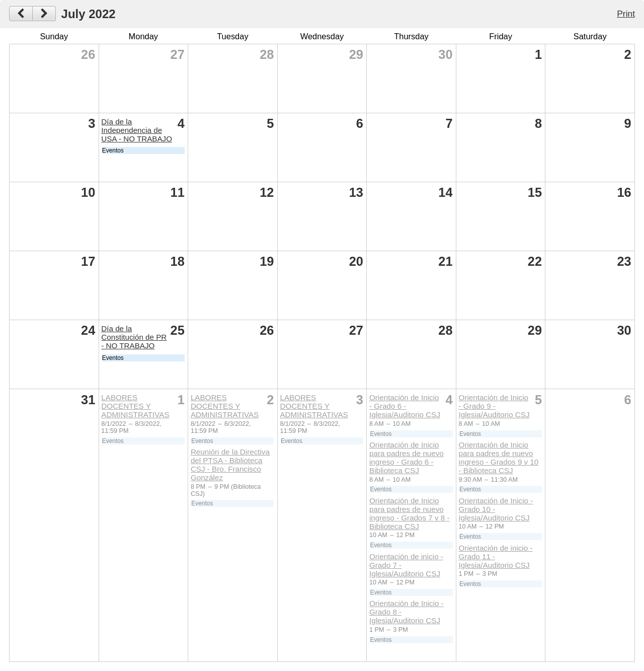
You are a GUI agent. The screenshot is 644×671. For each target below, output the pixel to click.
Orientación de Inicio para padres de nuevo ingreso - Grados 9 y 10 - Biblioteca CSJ (499, 458)
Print (626, 14)
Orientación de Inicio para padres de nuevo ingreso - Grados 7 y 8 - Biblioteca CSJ (410, 513)
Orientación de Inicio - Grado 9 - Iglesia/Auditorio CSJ (494, 406)
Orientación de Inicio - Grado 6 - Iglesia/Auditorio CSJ (405, 406)
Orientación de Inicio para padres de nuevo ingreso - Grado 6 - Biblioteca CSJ (407, 458)
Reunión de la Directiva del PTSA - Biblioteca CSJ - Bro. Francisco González (230, 465)
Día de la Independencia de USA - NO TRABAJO (137, 130)
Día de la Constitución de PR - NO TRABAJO (134, 337)
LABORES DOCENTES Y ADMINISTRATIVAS (135, 406)
